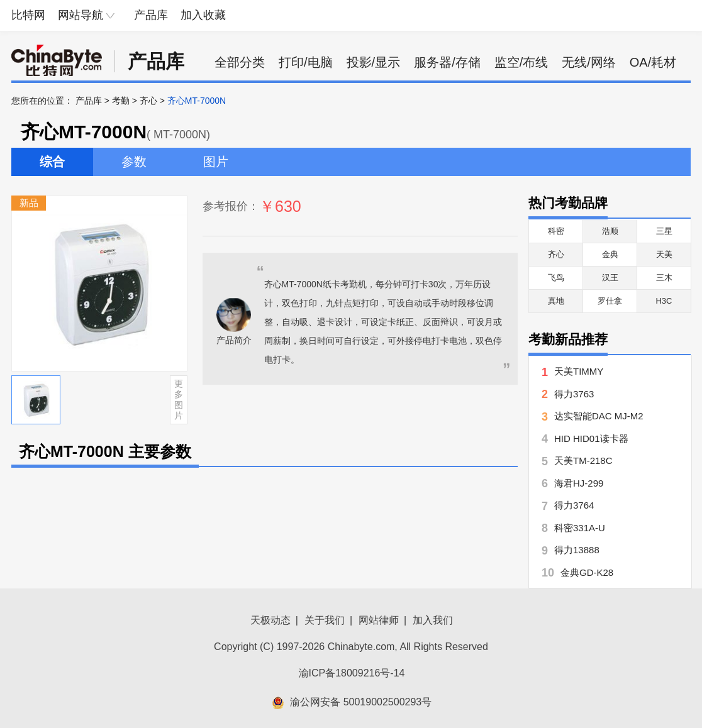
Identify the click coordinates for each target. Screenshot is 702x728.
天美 (664, 254)
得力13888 (577, 550)
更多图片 (179, 399)
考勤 (121, 101)
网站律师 (379, 620)
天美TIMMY (579, 371)
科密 (556, 231)
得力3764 (574, 505)
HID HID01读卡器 (591, 438)
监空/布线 (521, 62)
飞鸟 (556, 278)
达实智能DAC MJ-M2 (599, 416)
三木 (664, 278)
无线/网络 (589, 62)
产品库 (151, 15)
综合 (52, 162)
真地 (556, 301)
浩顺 (610, 231)
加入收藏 (203, 15)
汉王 (610, 278)
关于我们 (325, 620)
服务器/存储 (447, 62)
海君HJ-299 (579, 483)
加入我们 (433, 620)
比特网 (28, 15)
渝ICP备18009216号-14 (352, 673)
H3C (664, 301)
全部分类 (240, 62)
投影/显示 (374, 62)
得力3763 (574, 394)
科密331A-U (580, 528)
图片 (216, 162)
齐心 (148, 101)
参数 (134, 162)
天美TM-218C (583, 461)
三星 (664, 231)
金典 (610, 254)
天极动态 (270, 620)
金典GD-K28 (587, 572)
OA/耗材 (653, 62)
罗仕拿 (610, 301)
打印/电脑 (306, 62)
